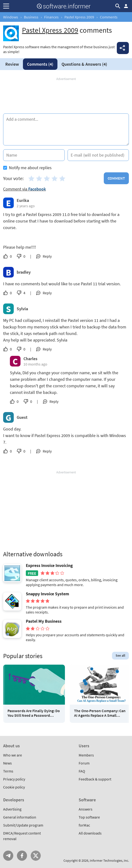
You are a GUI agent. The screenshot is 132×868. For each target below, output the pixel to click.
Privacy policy (14, 779)
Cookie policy (14, 787)
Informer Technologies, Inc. (109, 860)
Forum (84, 763)
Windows (11, 17)
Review (12, 64)
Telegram (8, 856)
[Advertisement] (66, 96)
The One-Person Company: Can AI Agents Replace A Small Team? (100, 713)
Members (86, 755)
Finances (51, 17)
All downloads (90, 833)
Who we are (13, 755)
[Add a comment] (66, 129)
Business (31, 17)
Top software (89, 817)
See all (120, 655)
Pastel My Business (44, 621)
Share (123, 48)
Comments (40, 64)
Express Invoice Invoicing (49, 565)
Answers (84, 64)
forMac (84, 825)
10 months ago (35, 364)
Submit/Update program (23, 825)
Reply (47, 256)
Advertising (12, 809)
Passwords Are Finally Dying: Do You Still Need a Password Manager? (34, 713)
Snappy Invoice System (47, 594)
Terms (8, 771)
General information (20, 817)
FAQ (82, 771)
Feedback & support (95, 779)
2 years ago (26, 206)
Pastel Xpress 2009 (79, 17)
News (7, 763)
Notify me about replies (27, 168)
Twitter (36, 856)
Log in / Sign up (126, 6)
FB (22, 856)
